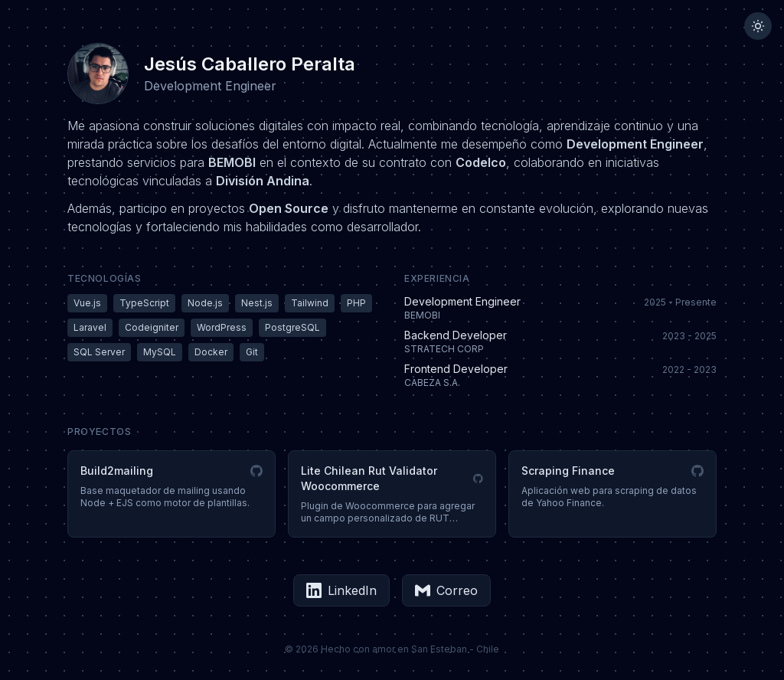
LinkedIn (341, 590)
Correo (446, 590)
